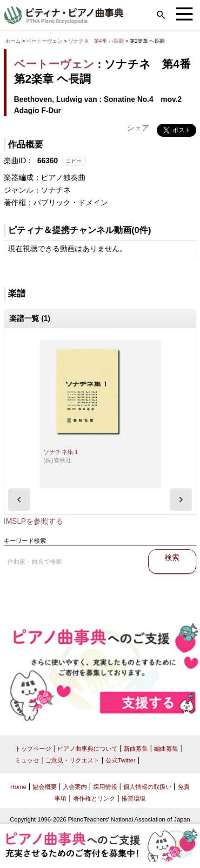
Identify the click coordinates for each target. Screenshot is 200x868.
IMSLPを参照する (33, 521)
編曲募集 (166, 749)
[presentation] (19, 500)
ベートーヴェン (44, 41)
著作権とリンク (94, 798)
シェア (138, 128)
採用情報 (105, 787)
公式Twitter (120, 760)
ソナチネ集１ (61, 452)
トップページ (33, 749)
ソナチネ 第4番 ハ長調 (96, 41)
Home (18, 787)
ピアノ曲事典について (87, 749)
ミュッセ (27, 760)
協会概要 (45, 787)
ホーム (13, 41)
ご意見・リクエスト (72, 760)
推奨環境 (133, 798)
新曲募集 (136, 749)
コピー (74, 161)
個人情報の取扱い (147, 787)
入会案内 (75, 787)
